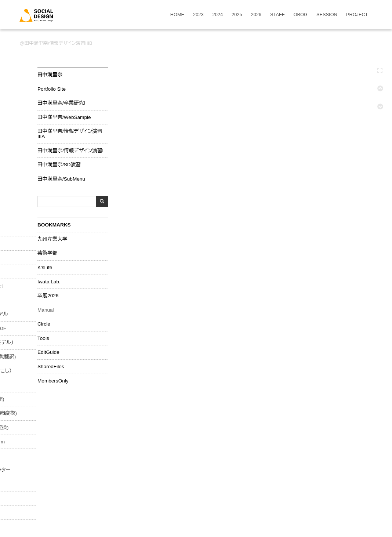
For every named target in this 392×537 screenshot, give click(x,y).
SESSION (327, 15)
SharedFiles (51, 367)
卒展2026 (48, 296)
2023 (198, 15)
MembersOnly (53, 381)
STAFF (277, 15)
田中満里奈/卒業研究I (61, 103)
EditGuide (48, 352)
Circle (44, 324)
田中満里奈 (50, 75)
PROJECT (357, 15)
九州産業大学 (52, 239)
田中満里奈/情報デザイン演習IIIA (70, 134)
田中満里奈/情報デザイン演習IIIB (58, 43)
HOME (177, 15)
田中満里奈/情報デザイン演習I (70, 151)
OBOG (301, 15)
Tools (43, 338)
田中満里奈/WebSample (64, 117)
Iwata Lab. (49, 282)
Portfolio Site (52, 89)
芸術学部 (47, 253)
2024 (218, 15)
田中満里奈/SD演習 (59, 165)
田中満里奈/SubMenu (61, 179)
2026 (256, 15)
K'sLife (45, 268)
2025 (237, 15)
